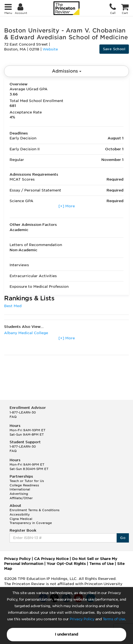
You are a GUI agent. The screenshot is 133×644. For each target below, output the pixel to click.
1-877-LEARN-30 (23, 412)
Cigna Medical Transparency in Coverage (31, 521)
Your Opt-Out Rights (66, 564)
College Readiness (24, 485)
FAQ (13, 417)
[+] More (67, 206)
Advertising (19, 494)
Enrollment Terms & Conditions (35, 510)
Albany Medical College (26, 333)
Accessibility (20, 514)
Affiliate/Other (21, 498)
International (20, 489)
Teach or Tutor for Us (27, 481)
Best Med (13, 306)
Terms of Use (114, 619)
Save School (114, 49)
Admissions (67, 71)
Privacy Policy (82, 619)
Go (123, 538)
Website (50, 49)
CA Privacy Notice (51, 559)
